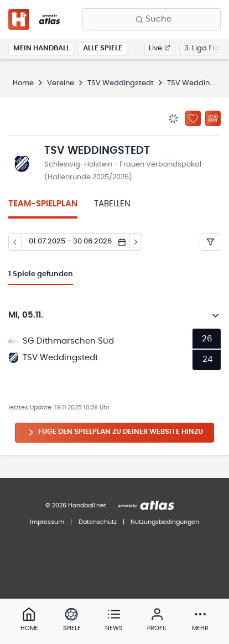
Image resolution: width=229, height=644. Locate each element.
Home (23, 83)
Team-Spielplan (43, 204)
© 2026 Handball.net (76, 505)
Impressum (47, 522)
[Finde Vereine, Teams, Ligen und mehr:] (152, 19)
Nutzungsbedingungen (165, 522)
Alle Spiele (103, 48)
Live (160, 48)
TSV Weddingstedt (121, 83)
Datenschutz (98, 522)
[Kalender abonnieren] (213, 118)
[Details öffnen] (216, 315)
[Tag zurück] (15, 242)
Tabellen (112, 204)
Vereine (61, 83)
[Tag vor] (136, 242)
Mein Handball (41, 48)
